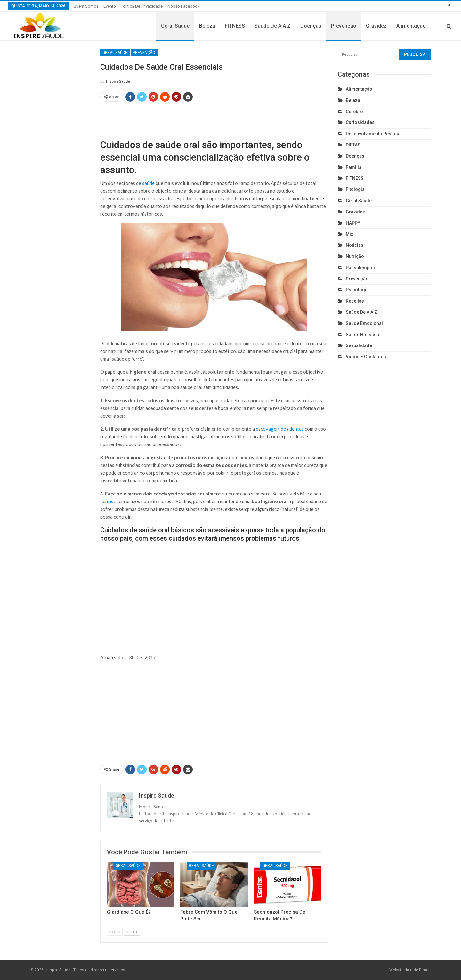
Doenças (311, 26)
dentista (109, 501)
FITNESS (235, 26)
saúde (148, 183)
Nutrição (355, 256)
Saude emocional (364, 323)
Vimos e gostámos (366, 357)
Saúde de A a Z (273, 26)
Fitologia (355, 189)
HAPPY (353, 223)
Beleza (207, 26)
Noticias (355, 245)
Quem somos (86, 6)
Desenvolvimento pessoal (373, 134)
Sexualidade (359, 345)
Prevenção (344, 26)
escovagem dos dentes (280, 429)
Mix (349, 234)
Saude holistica (362, 335)
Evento (110, 6)
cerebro (354, 112)
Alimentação (411, 26)
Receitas (355, 301)
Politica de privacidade (142, 6)
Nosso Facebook (184, 6)
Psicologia (357, 290)
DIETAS (353, 145)
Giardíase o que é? (129, 912)
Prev (115, 932)
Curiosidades (360, 122)
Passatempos (360, 268)
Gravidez (376, 26)
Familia (354, 167)
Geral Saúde (175, 26)
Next (132, 932)
